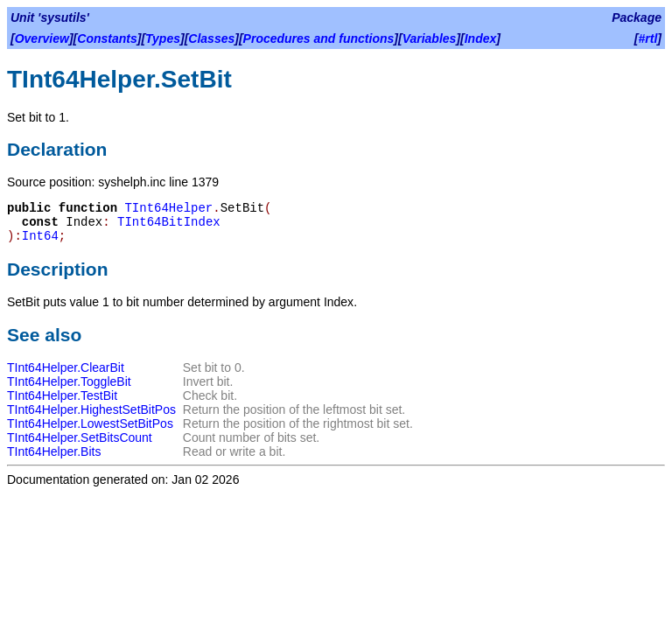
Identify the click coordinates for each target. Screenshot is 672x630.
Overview (42, 38)
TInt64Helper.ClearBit (66, 367)
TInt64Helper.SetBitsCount (80, 437)
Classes (211, 38)
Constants (107, 38)
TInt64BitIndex (169, 222)
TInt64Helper (168, 208)
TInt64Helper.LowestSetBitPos (90, 423)
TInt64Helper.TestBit (62, 395)
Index (481, 38)
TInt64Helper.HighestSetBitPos (91, 409)
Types (163, 38)
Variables (430, 38)
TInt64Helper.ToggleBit (69, 381)
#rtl (648, 38)
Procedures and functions (319, 38)
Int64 (40, 236)
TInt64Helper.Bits (54, 451)
